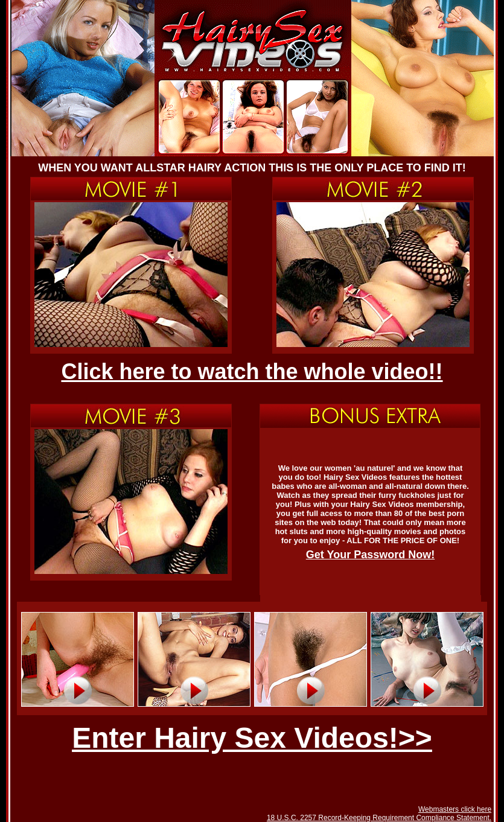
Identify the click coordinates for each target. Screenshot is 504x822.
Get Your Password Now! (370, 555)
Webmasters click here (455, 809)
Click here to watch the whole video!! (252, 371)
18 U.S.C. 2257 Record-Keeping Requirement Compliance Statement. (379, 818)
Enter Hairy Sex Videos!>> (252, 738)
